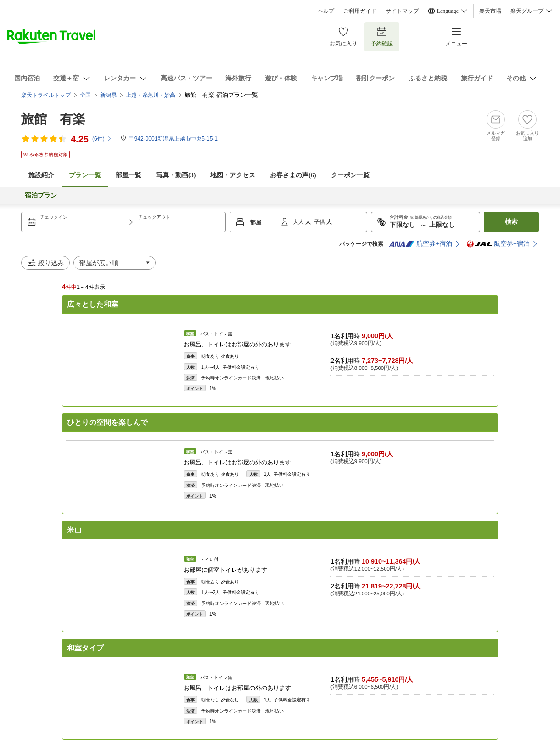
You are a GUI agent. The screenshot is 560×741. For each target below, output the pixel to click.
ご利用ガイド (360, 11)
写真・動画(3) (176, 175)
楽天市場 (490, 11)
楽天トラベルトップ (46, 95)
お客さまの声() (293, 175)
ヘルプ (326, 11)
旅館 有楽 (53, 119)
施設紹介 (41, 175)
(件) (102, 139)
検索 (511, 222)
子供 (320, 222)
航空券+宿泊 (420, 244)
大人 (299, 222)
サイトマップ (402, 11)
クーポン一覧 (350, 175)
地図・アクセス (233, 175)
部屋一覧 (129, 175)
